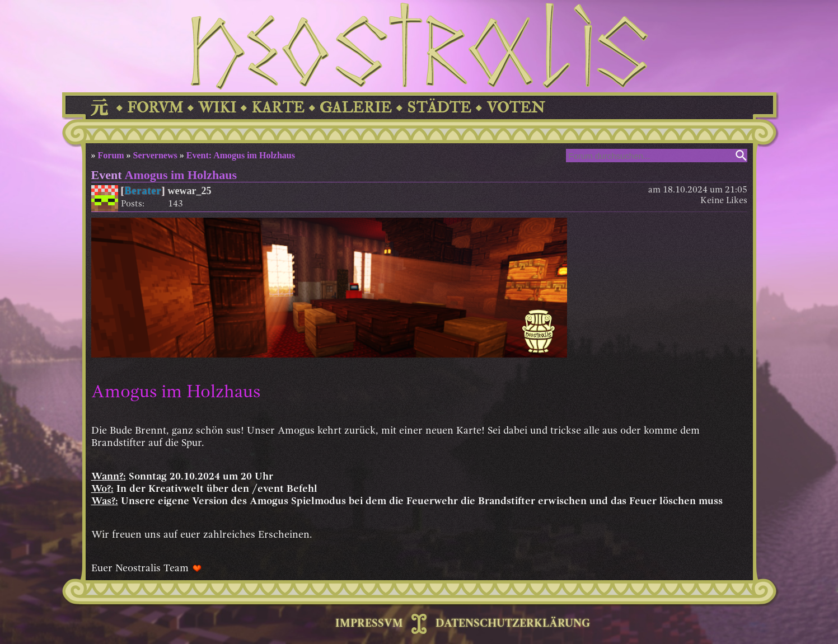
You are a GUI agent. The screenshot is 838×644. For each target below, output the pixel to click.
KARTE (278, 108)
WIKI (217, 108)
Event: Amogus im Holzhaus (241, 155)
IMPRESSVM (369, 624)
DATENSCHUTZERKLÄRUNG (513, 624)
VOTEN (516, 108)
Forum (111, 155)
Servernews (155, 155)
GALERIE (356, 108)
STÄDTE (439, 108)
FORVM (155, 108)
